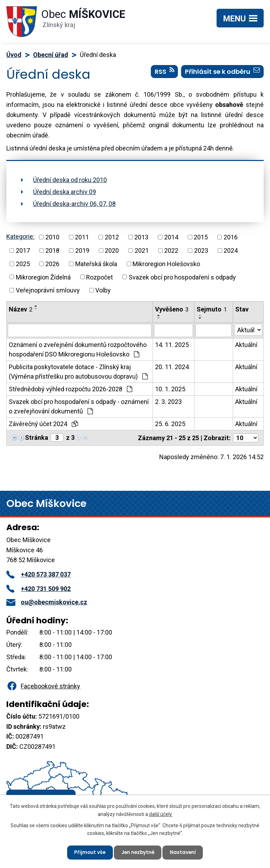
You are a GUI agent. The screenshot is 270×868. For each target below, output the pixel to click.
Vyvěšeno (172, 309)
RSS (165, 72)
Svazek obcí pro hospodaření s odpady (182, 277)
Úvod (14, 55)
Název (21, 309)
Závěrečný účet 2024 (43, 424)
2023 (201, 250)
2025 (23, 264)
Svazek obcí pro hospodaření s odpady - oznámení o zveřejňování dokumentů (79, 406)
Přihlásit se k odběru (222, 72)
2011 (82, 237)
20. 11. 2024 (172, 367)
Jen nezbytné (138, 852)
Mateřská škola (96, 264)
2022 (171, 250)
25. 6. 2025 (170, 424)
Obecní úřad (51, 55)
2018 (52, 250)
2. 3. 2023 (168, 402)
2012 (112, 237)
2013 (141, 237)
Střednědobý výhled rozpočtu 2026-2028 (70, 389)
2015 (201, 237)
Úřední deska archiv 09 (65, 192)
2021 (142, 250)
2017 (23, 250)
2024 (231, 250)
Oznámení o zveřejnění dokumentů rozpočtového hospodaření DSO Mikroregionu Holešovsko (78, 349)
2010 (52, 237)
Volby (103, 290)
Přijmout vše (89, 852)
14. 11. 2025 (172, 345)
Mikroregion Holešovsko (166, 264)
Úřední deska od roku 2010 (70, 180)
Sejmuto (212, 309)
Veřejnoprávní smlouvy (48, 290)
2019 (82, 250)
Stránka (37, 438)
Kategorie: (20, 236)
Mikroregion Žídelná (43, 277)
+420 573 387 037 (38, 574)
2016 (231, 237)
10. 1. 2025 (170, 389)
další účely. (161, 814)
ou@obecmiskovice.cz (47, 602)
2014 (171, 237)
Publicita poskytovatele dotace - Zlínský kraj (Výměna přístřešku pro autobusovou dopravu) (78, 372)
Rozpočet (99, 277)
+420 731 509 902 (38, 589)
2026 (52, 264)
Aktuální (246, 345)
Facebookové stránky (43, 686)
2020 (112, 250)
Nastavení (184, 852)
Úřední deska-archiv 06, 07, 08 (74, 204)
